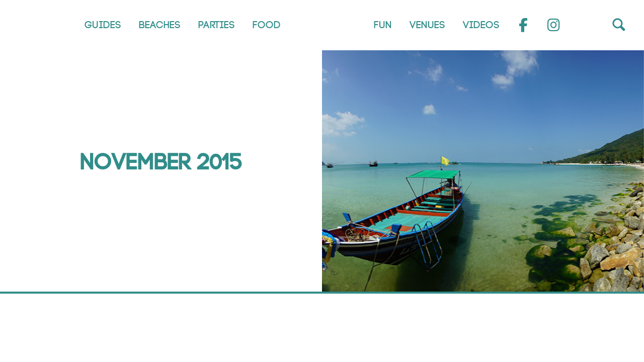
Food (267, 25)
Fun (383, 25)
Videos (481, 25)
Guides (103, 25)
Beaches (160, 25)
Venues (427, 25)
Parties (217, 25)
